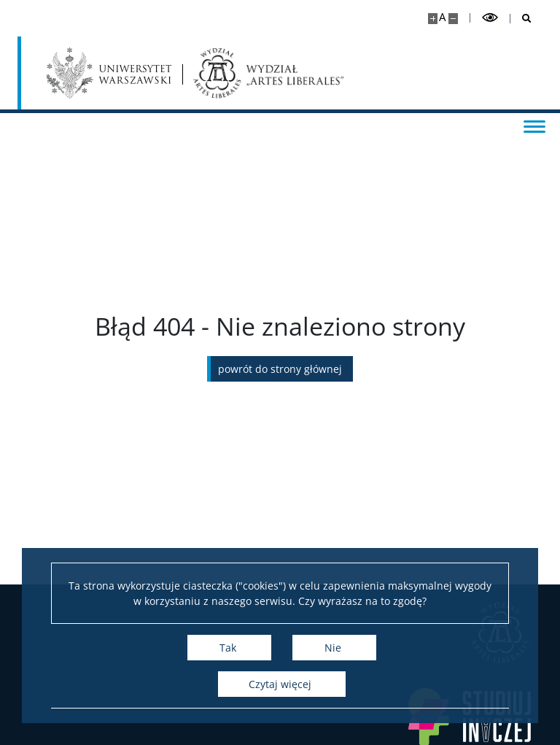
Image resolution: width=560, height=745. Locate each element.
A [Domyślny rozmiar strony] (442, 17)
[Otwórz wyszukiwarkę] (521, 19)
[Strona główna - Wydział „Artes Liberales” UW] (269, 73)
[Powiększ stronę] (433, 19)
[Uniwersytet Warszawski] (109, 73)
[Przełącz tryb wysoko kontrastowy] (490, 18)
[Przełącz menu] (534, 126)
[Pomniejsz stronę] (453, 19)
